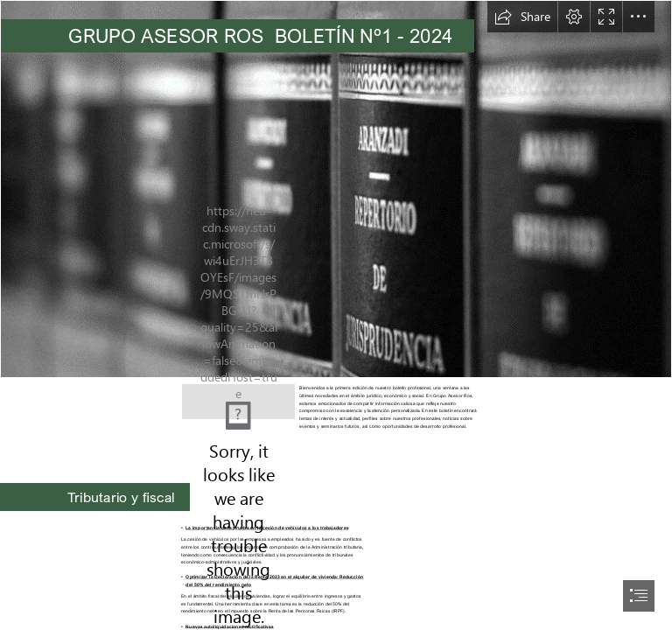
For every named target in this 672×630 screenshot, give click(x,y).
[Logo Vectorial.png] (238, 395)
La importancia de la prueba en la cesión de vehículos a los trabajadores (267, 528)
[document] (336, 315)
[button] (522, 17)
